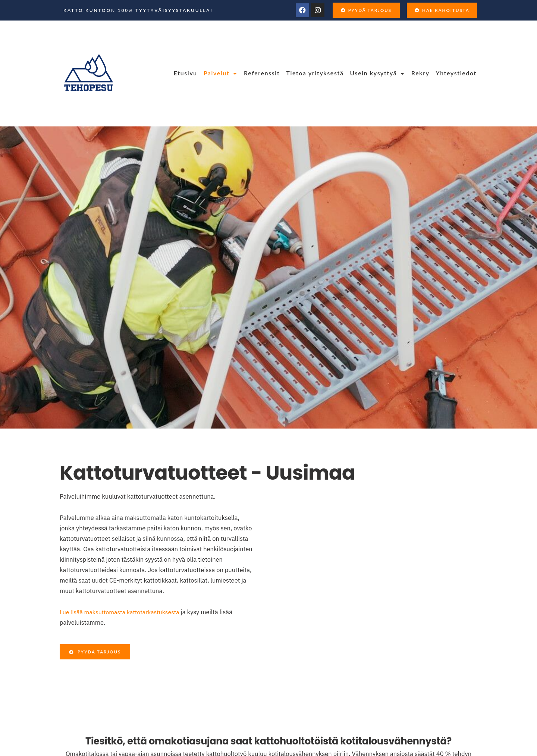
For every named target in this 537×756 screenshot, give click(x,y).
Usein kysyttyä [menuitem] (378, 73)
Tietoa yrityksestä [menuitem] (315, 73)
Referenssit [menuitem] (262, 73)
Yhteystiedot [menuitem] (456, 73)
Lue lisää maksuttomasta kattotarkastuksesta (122, 612)
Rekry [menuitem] (420, 73)
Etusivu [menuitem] (186, 73)
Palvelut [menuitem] (221, 73)
